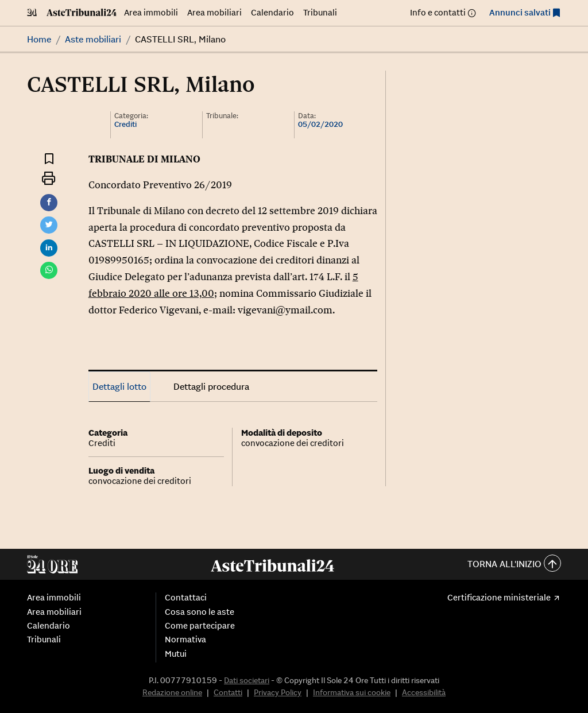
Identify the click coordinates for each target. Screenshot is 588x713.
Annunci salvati (520, 12)
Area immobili (151, 12)
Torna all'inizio (514, 565)
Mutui (176, 654)
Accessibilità (424, 692)
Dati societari (247, 680)
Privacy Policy (278, 692)
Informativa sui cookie (352, 692)
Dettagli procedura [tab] (211, 386)
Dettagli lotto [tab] (119, 386)
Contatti (228, 692)
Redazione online (172, 692)
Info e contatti (438, 12)
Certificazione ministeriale (499, 598)
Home (39, 39)
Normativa (185, 640)
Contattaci (186, 598)
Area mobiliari (214, 12)
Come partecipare (200, 626)
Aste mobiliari (93, 39)
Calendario (272, 12)
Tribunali (320, 12)
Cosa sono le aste (200, 612)
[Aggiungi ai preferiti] (49, 158)
